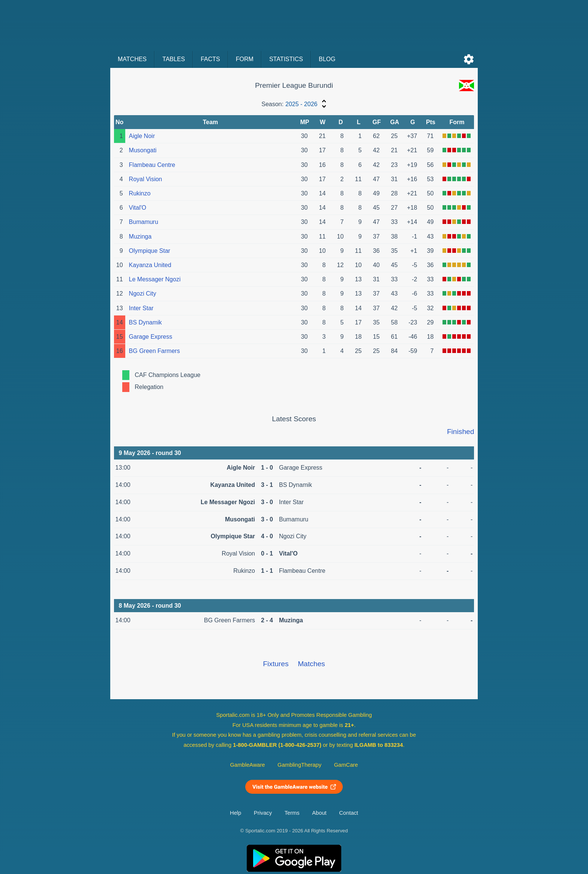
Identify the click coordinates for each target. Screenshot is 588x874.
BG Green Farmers (154, 351)
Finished (461, 432)
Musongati (143, 150)
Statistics (286, 59)
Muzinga (140, 237)
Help (235, 813)
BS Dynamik (145, 322)
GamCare (346, 765)
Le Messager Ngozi (155, 279)
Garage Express (151, 337)
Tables (174, 59)
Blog (327, 59)
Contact (349, 813)
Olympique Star (150, 251)
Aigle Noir (142, 136)
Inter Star (141, 308)
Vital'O (138, 208)
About (319, 813)
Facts (210, 59)
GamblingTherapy (299, 765)
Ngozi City (143, 294)
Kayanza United (150, 265)
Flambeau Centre (152, 165)
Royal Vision (146, 179)
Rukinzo (140, 193)
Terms (292, 813)
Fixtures (276, 664)
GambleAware (248, 765)
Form (245, 59)
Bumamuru (144, 222)
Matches (132, 59)
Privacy (263, 813)
